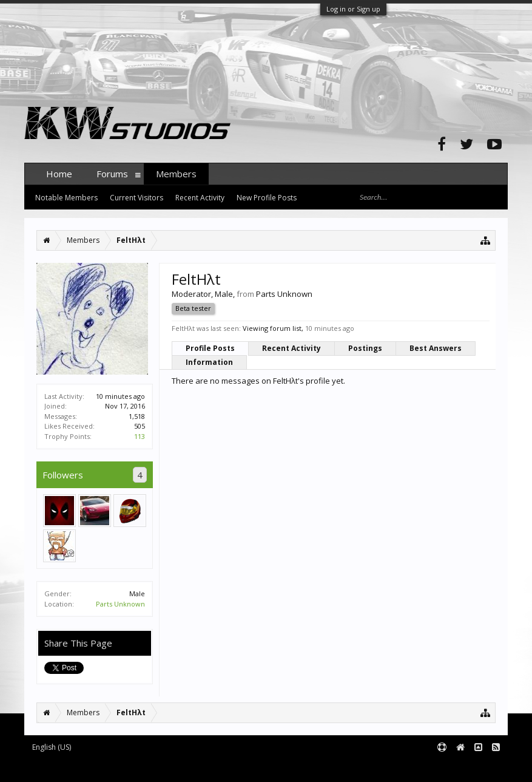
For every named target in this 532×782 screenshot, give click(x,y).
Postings (365, 348)
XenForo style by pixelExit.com (263, 767)
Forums (112, 174)
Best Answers (436, 348)
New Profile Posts (267, 198)
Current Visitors (136, 198)
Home (59, 174)
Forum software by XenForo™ (116, 767)
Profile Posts (210, 348)
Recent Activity (291, 348)
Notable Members (66, 198)
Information (209, 362)
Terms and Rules (477, 767)
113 (140, 436)
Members (176, 174)
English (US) (52, 747)
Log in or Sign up (353, 9)
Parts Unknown (120, 604)
